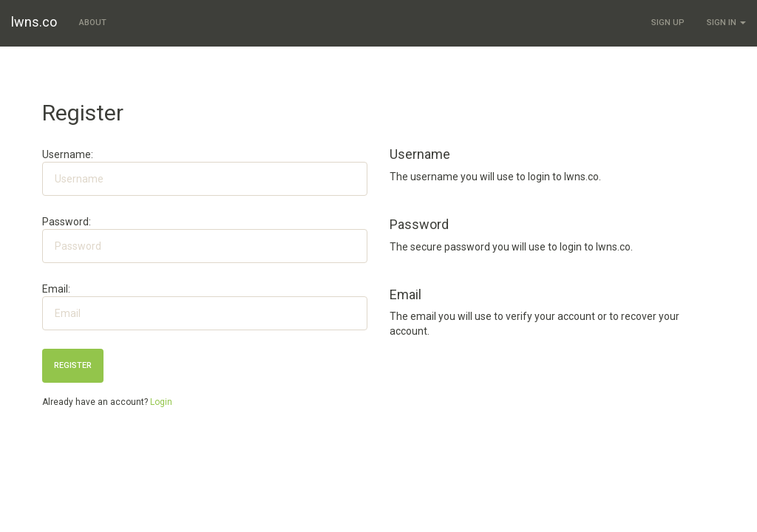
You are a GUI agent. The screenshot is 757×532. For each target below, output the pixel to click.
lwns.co (34, 22)
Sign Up (668, 23)
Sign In (726, 23)
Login (161, 402)
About (93, 23)
